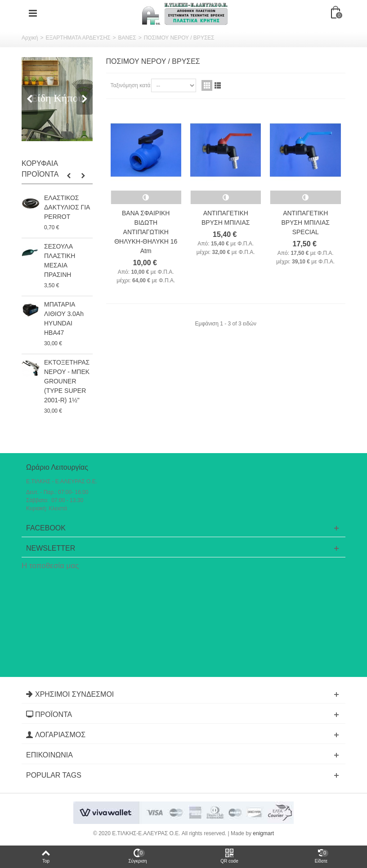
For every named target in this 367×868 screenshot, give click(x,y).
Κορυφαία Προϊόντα (40, 169)
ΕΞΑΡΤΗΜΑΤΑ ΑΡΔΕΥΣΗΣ (78, 38)
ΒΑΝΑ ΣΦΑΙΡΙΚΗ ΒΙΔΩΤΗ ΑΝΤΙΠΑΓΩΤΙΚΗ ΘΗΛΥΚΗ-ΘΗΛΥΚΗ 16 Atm (146, 232)
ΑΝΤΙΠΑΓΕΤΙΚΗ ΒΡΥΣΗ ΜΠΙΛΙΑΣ (226, 218)
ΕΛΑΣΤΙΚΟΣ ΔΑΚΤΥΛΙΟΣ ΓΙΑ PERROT (67, 207)
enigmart (263, 833)
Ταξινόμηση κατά (131, 85)
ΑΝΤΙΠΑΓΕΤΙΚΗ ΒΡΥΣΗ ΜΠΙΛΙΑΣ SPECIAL (305, 223)
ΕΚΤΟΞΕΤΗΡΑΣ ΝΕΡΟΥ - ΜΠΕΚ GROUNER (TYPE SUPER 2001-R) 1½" (67, 381)
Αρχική (30, 38)
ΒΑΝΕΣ (127, 38)
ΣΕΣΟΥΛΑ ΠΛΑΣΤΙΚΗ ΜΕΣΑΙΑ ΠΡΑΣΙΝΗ (60, 260)
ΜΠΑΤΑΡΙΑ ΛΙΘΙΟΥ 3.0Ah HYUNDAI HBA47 (64, 318)
